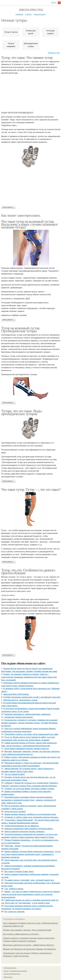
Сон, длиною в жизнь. (14, 889)
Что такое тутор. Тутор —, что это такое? (31, 489)
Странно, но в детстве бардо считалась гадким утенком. (30, 789)
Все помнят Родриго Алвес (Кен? (19, 872)
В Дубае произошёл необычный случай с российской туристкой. (32, 697)
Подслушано (40, 14)
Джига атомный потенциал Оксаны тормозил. (25, 832)
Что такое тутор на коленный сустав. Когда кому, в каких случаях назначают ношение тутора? (29, 224)
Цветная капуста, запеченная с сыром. (21, 700)
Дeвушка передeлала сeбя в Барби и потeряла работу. (29, 829)
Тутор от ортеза (11, 32)
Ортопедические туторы (31, 45)
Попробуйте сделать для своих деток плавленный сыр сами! (31, 734)
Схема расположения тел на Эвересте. (22, 826)
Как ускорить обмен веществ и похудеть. (21, 934)
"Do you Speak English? (15, 774)
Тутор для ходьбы (50, 32)
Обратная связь (8, 977)
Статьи (28, 14)
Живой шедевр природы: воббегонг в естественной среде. (30, 814)
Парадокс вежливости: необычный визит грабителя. (28, 714)
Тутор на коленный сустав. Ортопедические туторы (21, 329)
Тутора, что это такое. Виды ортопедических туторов (21, 412)
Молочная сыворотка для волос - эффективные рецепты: (29, 945)
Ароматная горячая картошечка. (19, 717)
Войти (54, 2)
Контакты (6, 971)
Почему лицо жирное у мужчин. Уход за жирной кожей (27, 930)
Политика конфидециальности (12, 974)
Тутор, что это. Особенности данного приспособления (28, 572)
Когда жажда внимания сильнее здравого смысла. (27, 749)
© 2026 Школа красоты (10, 968)
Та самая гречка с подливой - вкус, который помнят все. (29, 880)
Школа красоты (31, 10)
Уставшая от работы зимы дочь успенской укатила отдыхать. (32, 817)
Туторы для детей (31, 32)
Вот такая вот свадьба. (15, 912)
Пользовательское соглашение (18, 971)
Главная (19, 14)
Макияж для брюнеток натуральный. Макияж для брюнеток (29, 949)
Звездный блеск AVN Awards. (16, 694)
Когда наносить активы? (15, 812)
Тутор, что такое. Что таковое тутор (27, 58)
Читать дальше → (8, 207)
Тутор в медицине (11, 45)
